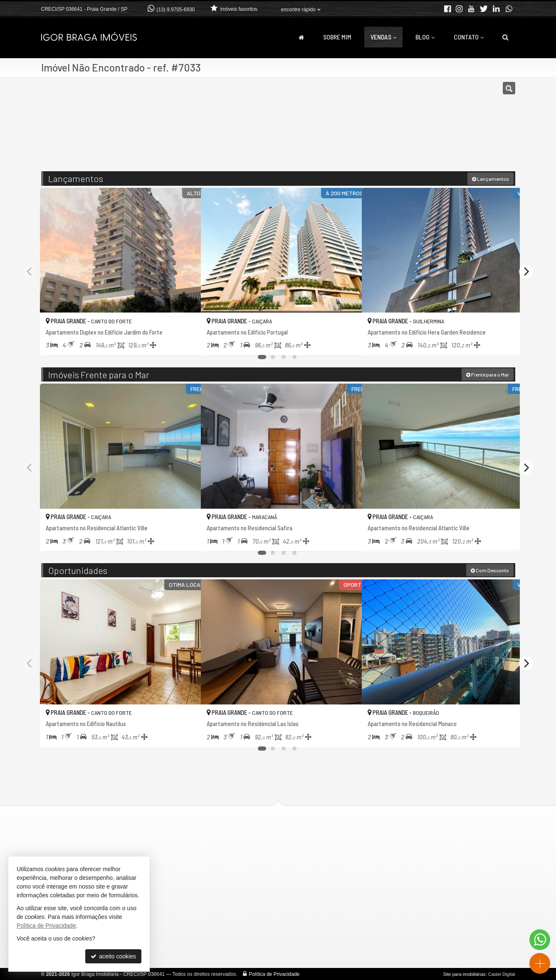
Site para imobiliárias (464, 974)
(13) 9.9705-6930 (175, 10)
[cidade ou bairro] (354, 128)
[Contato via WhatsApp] (540, 940)
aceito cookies (113, 956)
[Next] (526, 271)
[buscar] (417, 128)
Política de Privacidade (274, 974)
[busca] (505, 37)
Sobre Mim (337, 37)
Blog (425, 37)
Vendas (383, 37)
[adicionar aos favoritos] (185, 342)
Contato (469, 37)
